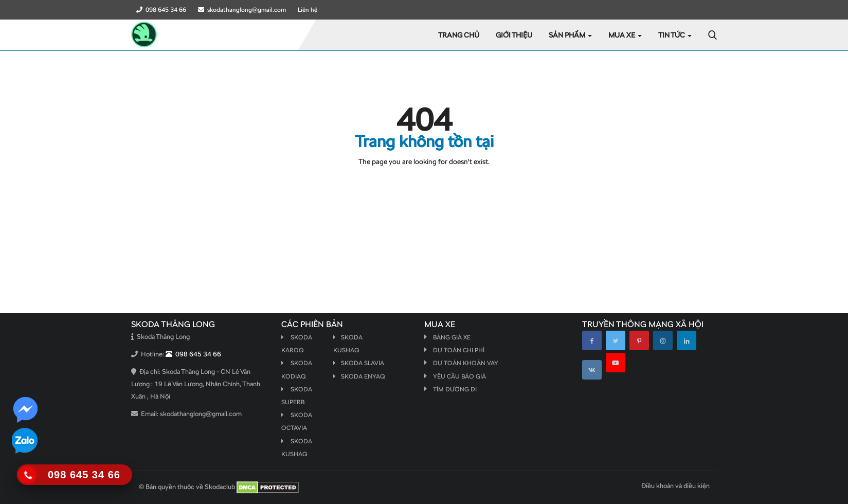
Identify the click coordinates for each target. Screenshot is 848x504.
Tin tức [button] (675, 35)
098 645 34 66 (161, 10)
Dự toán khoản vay (466, 363)
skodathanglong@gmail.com (242, 10)
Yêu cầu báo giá (459, 376)
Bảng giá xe (452, 337)
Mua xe (625, 35)
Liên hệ (308, 10)
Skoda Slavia (359, 363)
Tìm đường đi (455, 389)
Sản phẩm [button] (570, 35)
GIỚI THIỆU (514, 35)
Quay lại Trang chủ (424, 183)
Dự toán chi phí (459, 350)
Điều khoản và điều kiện (675, 486)
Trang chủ (459, 35)
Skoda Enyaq (359, 376)
